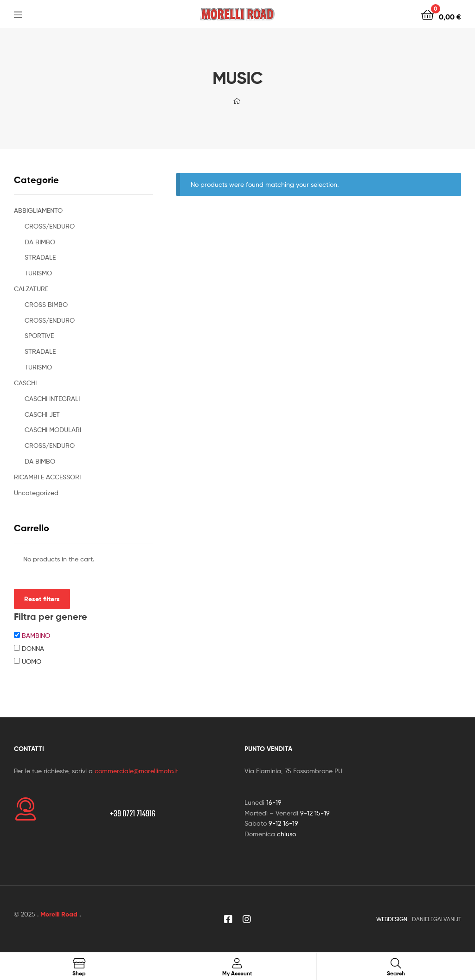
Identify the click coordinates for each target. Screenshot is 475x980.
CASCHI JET (42, 414)
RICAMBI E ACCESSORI (47, 477)
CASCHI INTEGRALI (52, 398)
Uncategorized (36, 493)
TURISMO (38, 273)
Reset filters (42, 599)
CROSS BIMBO (46, 304)
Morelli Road (59, 914)
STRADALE (40, 257)
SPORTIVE (39, 335)
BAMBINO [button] (36, 635)
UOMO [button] (32, 661)
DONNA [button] (33, 648)
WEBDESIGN (392, 919)
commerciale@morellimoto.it (136, 771)
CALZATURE (31, 289)
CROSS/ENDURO (50, 226)
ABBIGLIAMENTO (38, 210)
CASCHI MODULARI (53, 430)
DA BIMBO (40, 242)
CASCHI (25, 383)
